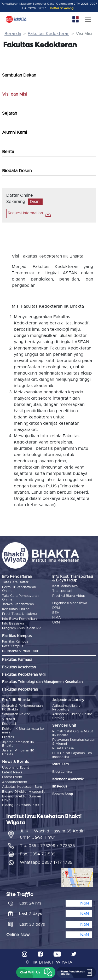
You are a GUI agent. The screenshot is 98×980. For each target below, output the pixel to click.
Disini (35, 202)
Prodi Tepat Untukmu (19, 614)
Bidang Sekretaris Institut (22, 805)
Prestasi (8, 737)
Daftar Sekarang (62, 8)
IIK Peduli (60, 787)
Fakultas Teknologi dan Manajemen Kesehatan (42, 682)
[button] (36, 972)
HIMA (57, 618)
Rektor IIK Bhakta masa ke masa (23, 731)
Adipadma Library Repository (67, 708)
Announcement (15, 782)
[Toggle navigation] (88, 19)
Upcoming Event (16, 768)
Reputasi (9, 724)
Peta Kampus (13, 646)
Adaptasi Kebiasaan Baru (22, 787)
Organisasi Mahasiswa (70, 603)
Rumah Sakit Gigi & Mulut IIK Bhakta (73, 733)
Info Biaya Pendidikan (19, 619)
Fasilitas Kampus (15, 642)
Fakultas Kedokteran (48, 34)
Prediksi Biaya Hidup (69, 596)
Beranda (13, 34)
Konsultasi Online (16, 609)
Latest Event (12, 777)
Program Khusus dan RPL (22, 628)
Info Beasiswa (13, 624)
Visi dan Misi (15, 94)
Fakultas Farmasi (17, 660)
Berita (8, 152)
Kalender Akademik (68, 779)
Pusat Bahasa (63, 748)
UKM (56, 623)
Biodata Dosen (17, 171)
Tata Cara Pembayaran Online (20, 598)
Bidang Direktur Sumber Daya (22, 798)
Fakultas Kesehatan (19, 667)
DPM (56, 608)
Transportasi (62, 591)
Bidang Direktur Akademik (23, 792)
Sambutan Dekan (19, 75)
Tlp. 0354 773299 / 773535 (47, 846)
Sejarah (10, 113)
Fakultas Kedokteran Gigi (24, 675)
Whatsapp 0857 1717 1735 (46, 862)
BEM (56, 613)
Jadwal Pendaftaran (18, 604)
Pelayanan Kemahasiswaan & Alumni (74, 742)
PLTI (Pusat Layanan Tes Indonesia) (72, 755)
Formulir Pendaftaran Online (19, 589)
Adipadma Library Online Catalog (72, 716)
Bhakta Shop (63, 794)
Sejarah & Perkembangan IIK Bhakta (22, 708)
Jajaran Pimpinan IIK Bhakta (18, 744)
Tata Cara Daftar (15, 582)
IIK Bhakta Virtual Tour (20, 651)
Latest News (12, 772)
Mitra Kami (61, 764)
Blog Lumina (62, 772)
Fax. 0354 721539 (38, 854)
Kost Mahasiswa (65, 586)
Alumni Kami (15, 132)
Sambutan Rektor (16, 714)
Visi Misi (8, 719)
